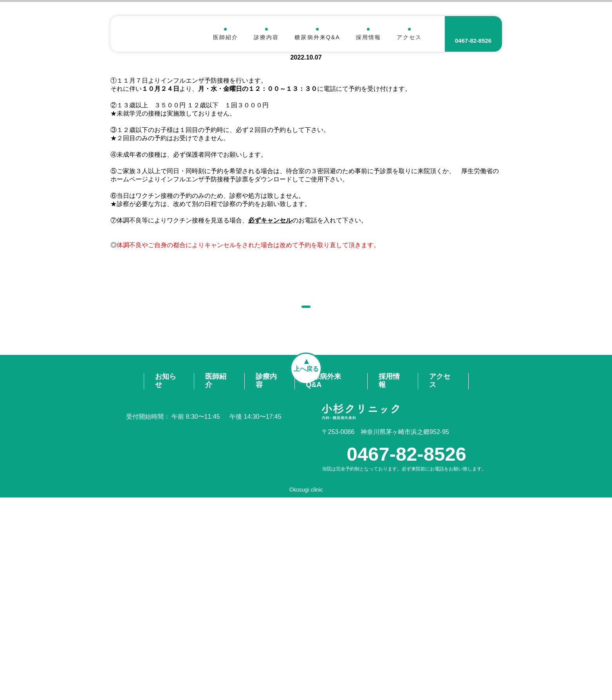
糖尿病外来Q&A (317, 37)
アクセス (409, 37)
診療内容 (266, 37)
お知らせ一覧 (306, 488)
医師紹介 (226, 37)
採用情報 (368, 37)
